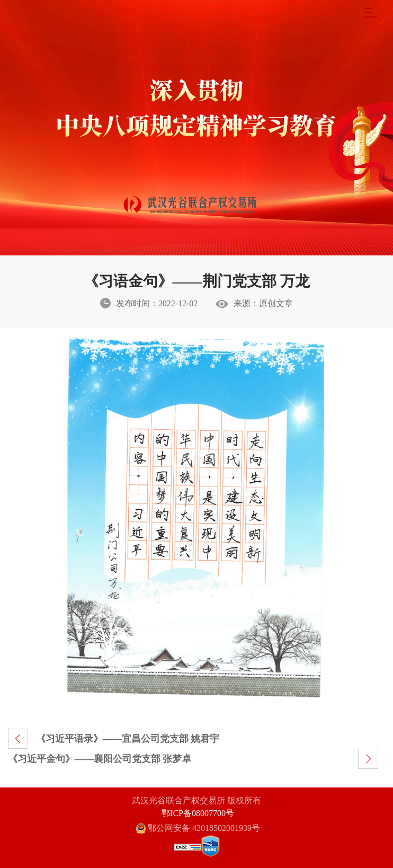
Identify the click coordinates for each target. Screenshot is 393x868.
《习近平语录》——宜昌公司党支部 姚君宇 (128, 739)
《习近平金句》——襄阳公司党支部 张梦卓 (100, 759)
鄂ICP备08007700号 (198, 813)
